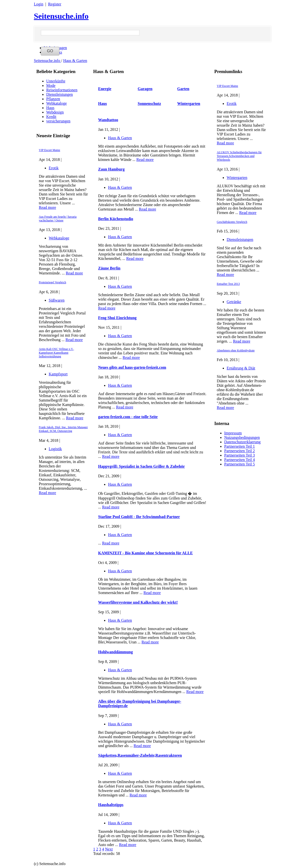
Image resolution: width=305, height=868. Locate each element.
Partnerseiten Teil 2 (240, 451)
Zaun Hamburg (111, 169)
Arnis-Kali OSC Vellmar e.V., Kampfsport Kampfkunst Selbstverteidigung (56, 353)
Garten (183, 89)
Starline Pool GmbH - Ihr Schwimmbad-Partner (139, 517)
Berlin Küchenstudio (116, 219)
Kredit (51, 117)
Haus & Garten (75, 61)
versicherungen (58, 121)
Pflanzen (53, 99)
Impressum (233, 433)
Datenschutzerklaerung (242, 442)
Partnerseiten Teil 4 (240, 460)
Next (109, 849)
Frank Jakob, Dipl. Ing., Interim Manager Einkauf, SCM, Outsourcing (63, 429)
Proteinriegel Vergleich (53, 282)
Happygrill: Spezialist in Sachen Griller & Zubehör (142, 466)
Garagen (145, 89)
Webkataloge (56, 103)
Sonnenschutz (149, 104)
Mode (51, 86)
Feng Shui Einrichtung (117, 318)
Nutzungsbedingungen (242, 437)
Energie (105, 89)
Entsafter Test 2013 (228, 284)
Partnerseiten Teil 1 (240, 446)
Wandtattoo (108, 120)
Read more (47, 207)
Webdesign (55, 112)
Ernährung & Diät (241, 368)
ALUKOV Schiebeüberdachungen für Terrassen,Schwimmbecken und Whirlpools (239, 156)
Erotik (54, 168)
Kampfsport (58, 374)
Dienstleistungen (60, 94)
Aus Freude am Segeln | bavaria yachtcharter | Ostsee (58, 219)
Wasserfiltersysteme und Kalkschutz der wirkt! (138, 602)
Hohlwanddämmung (116, 652)
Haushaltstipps (111, 805)
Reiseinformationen (62, 90)
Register (54, 4)
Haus (50, 108)
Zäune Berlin (109, 268)
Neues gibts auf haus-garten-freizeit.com (132, 367)
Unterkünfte (56, 81)
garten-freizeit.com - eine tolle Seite (128, 417)
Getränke (234, 302)
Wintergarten (237, 178)
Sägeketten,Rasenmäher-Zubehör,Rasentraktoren (140, 755)
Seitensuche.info (61, 16)
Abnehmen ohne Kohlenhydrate (236, 350)
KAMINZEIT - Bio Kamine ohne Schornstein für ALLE (145, 553)
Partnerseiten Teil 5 (240, 464)
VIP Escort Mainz (49, 150)
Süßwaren (57, 300)
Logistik (55, 449)
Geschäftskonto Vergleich (232, 222)
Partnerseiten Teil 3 (240, 455)
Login (39, 4)
